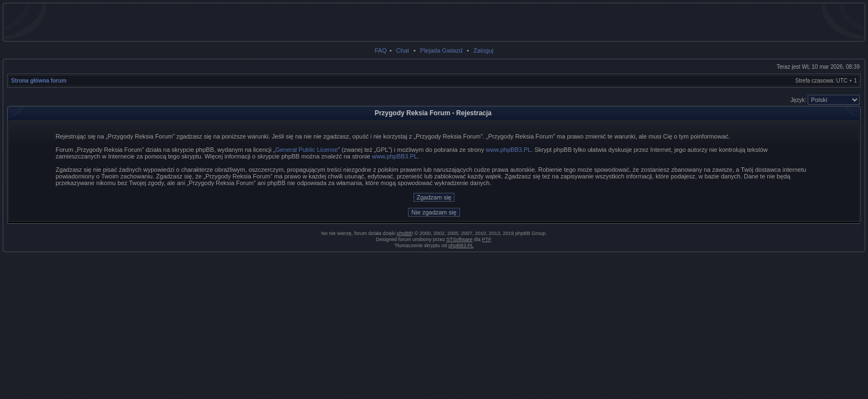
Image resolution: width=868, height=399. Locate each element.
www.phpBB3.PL (508, 150)
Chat (403, 50)
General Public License (306, 150)
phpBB (404, 233)
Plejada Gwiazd (441, 50)
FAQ (381, 50)
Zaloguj (483, 50)
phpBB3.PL (461, 245)
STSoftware (460, 239)
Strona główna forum (39, 81)
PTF (487, 239)
